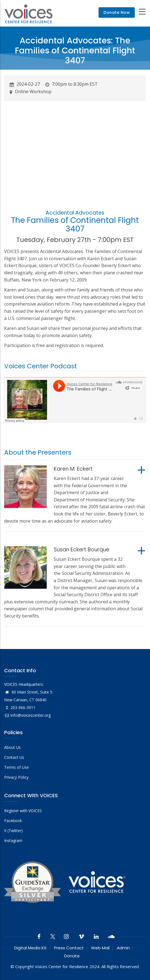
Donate (72, 956)
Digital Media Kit (30, 948)
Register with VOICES (23, 811)
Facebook (13, 821)
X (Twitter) (13, 831)
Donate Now (117, 12)
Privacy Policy (16, 777)
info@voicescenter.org (27, 715)
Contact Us (14, 757)
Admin (123, 948)
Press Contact (69, 948)
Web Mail (100, 948)
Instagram (13, 840)
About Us (12, 747)
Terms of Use (16, 767)
